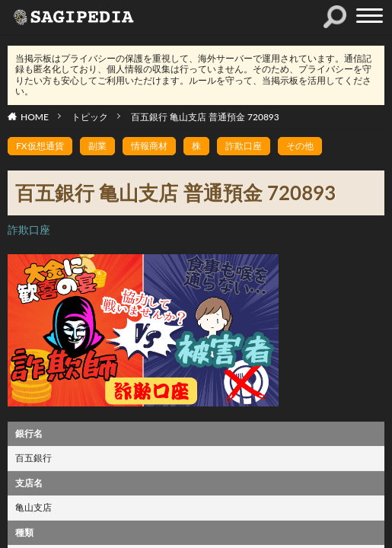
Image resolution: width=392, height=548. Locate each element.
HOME (35, 117)
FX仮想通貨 (40, 146)
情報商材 (149, 146)
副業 (97, 146)
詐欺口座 (244, 146)
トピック (90, 117)
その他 (300, 146)
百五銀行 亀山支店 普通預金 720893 (205, 117)
